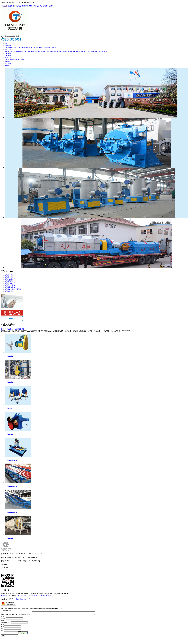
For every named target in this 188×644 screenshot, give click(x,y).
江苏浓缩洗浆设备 (52, 52)
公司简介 (8, 48)
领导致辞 (27, 48)
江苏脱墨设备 (41, 52)
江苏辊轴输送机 (11, 486)
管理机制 (47, 48)
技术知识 (21, 60)
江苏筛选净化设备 (30, 52)
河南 (51, 596)
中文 (49, 6)
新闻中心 (8, 58)
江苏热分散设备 (64, 52)
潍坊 (37, 596)
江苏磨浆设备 (19, 52)
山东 (47, 596)
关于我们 (8, 46)
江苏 (18, 596)
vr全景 (7, 66)
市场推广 (40, 48)
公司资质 (21, 48)
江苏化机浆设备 (75, 52)
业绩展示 (53, 48)
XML (31, 6)
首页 (6, 44)
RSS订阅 (25, 6)
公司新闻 (8, 60)
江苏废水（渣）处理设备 (89, 52)
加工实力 (34, 48)
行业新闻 (14, 60)
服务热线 (4, 564)
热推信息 (4, 6)
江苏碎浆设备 (9, 52)
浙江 (25, 596)
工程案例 (8, 54)
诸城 (40, 596)
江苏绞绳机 (9, 434)
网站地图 (18, 6)
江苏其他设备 (102, 52)
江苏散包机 (9, 538)
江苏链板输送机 (11, 513)
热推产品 (4, 596)
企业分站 (11, 6)
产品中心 (8, 50)
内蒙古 (29, 596)
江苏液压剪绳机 (11, 461)
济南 (44, 596)
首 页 (2, 329)
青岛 (34, 596)
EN (52, 6)
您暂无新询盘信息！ (40, 6)
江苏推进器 (9, 356)
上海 (22, 596)
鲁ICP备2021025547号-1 (24, 599)
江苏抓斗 (8, 409)
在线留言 (8, 62)
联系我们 (14, 48)
